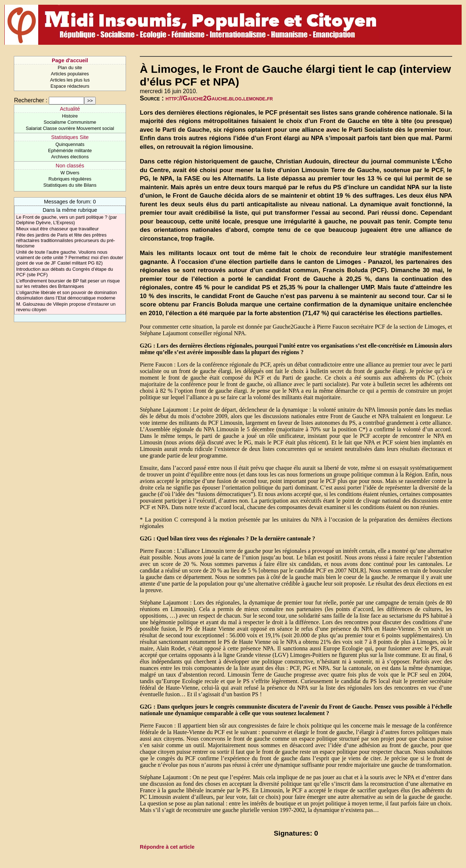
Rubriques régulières (70, 179)
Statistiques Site (70, 137)
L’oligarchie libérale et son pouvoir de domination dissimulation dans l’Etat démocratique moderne (66, 295)
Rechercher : (31, 100)
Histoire (70, 116)
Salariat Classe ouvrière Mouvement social (70, 128)
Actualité (70, 109)
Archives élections (70, 157)
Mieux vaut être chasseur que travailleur (57, 229)
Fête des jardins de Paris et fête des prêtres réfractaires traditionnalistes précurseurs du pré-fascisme (66, 240)
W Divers (70, 173)
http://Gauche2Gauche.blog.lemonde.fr (219, 98)
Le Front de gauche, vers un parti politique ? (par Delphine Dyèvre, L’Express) (66, 220)
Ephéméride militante (70, 150)
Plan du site (70, 68)
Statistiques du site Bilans (70, 185)
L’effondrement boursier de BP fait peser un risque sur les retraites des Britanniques (68, 284)
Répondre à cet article (167, 847)
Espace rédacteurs (70, 86)
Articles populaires (70, 74)
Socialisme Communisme (70, 122)
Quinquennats (70, 144)
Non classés (70, 166)
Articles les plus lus (70, 80)
